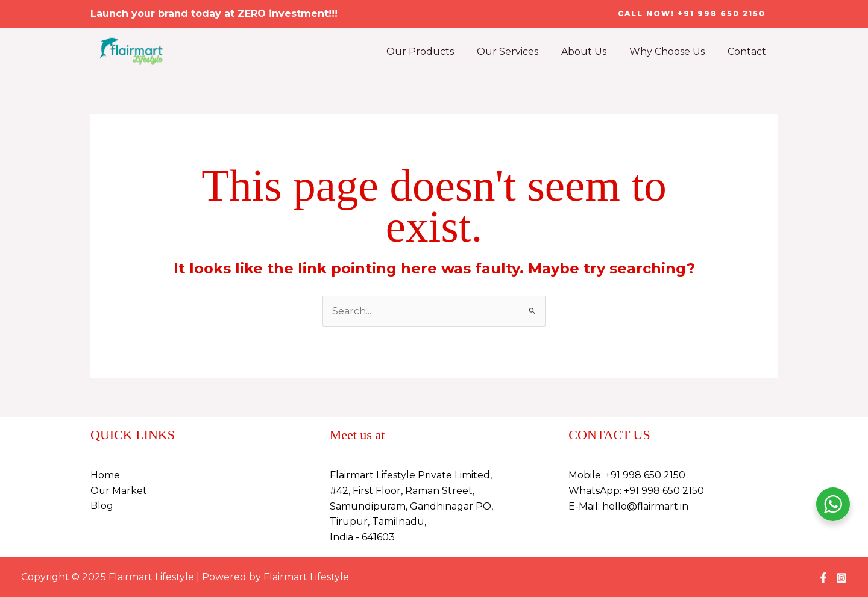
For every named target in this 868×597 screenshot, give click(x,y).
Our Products (436, 52)
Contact (749, 52)
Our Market (119, 491)
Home (105, 476)
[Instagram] (841, 578)
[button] (692, 14)
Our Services (520, 52)
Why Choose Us (672, 52)
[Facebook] (823, 578)
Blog (102, 506)
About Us (593, 52)
